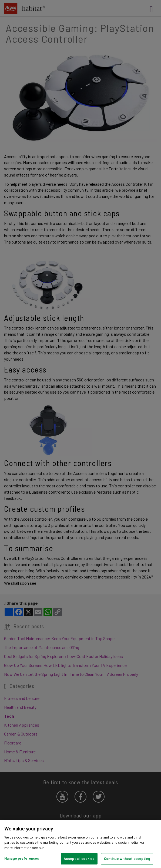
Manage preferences (22, 858)
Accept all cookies (79, 859)
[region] (81, 844)
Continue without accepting (127, 859)
